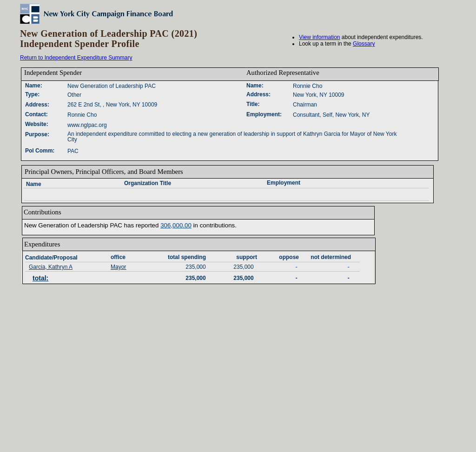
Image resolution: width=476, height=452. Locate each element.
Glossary (364, 44)
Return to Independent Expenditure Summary (76, 58)
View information (320, 37)
